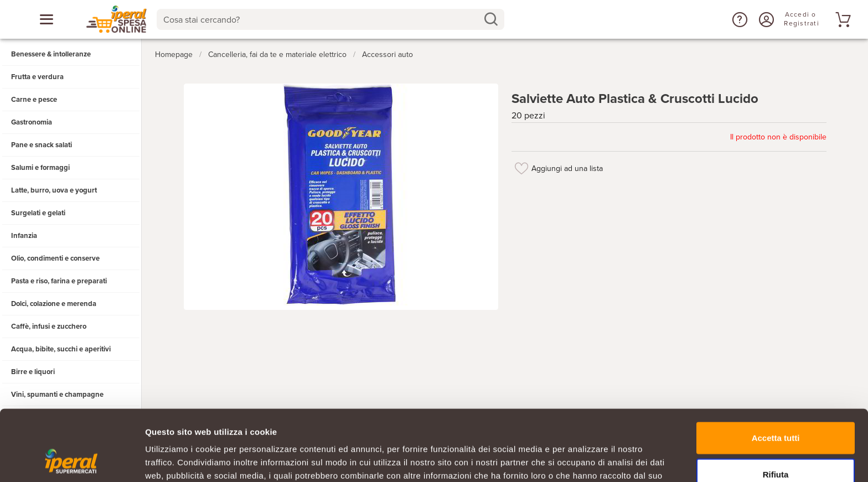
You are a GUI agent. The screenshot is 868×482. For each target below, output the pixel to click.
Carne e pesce (34, 100)
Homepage (174, 55)
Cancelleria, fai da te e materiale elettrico (277, 55)
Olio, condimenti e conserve (55, 258)
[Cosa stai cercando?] (322, 19)
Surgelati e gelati (38, 213)
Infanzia (24, 236)
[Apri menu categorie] (46, 19)
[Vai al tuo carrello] (841, 19)
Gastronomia (32, 122)
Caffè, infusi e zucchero (49, 326)
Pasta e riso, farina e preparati (59, 281)
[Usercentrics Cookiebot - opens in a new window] (72, 460)
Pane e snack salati (42, 145)
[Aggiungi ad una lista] (521, 168)
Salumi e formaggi (40, 168)
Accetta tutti (776, 373)
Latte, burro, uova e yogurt (54, 190)
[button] (738, 19)
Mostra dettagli (582, 460)
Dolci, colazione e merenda (54, 304)
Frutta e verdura (37, 77)
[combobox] (331, 19)
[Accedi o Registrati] (765, 19)
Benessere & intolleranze (51, 54)
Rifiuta (776, 410)
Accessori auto (387, 55)
